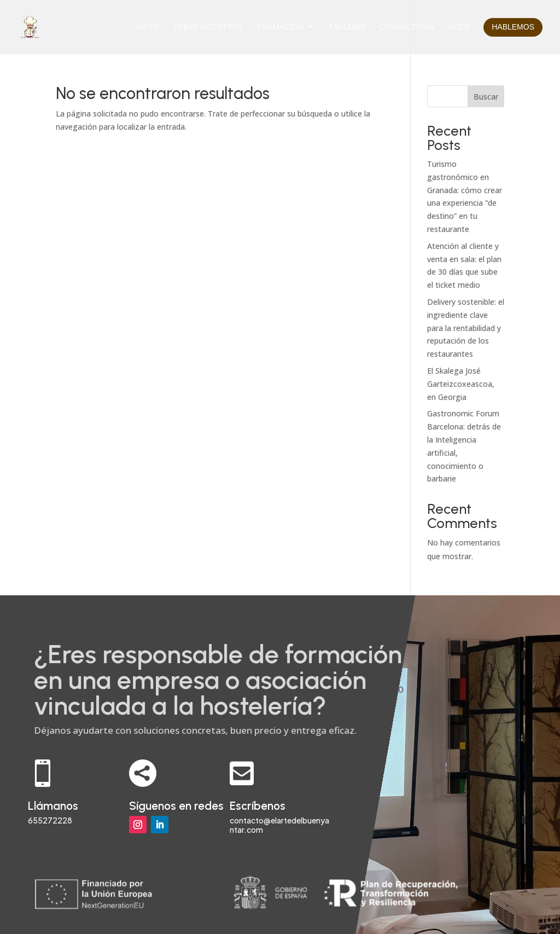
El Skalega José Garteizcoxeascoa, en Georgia (461, 384)
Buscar (486, 97)
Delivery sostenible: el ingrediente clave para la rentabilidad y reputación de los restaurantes (466, 328)
